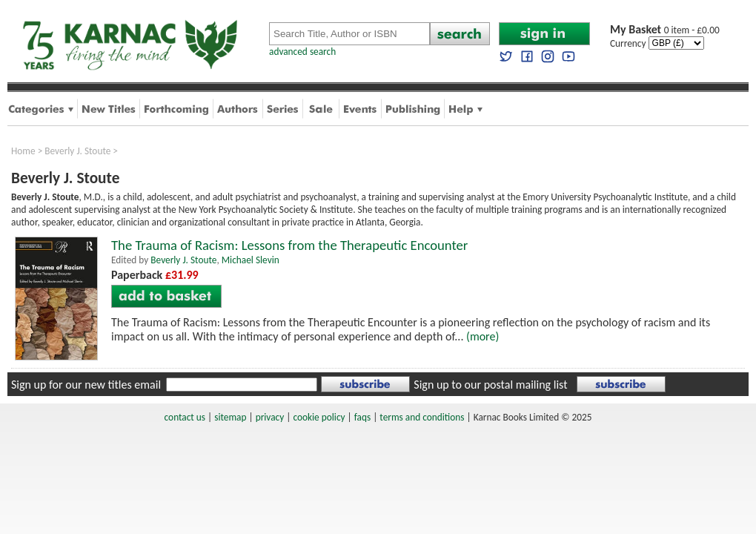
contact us (185, 417)
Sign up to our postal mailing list (490, 385)
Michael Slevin (251, 260)
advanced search (302, 52)
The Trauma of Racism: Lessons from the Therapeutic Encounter (289, 245)
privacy (270, 417)
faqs (362, 417)
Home (23, 151)
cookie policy (319, 417)
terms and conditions (422, 417)
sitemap (230, 417)
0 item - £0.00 (665, 30)
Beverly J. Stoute (77, 151)
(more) (483, 336)
